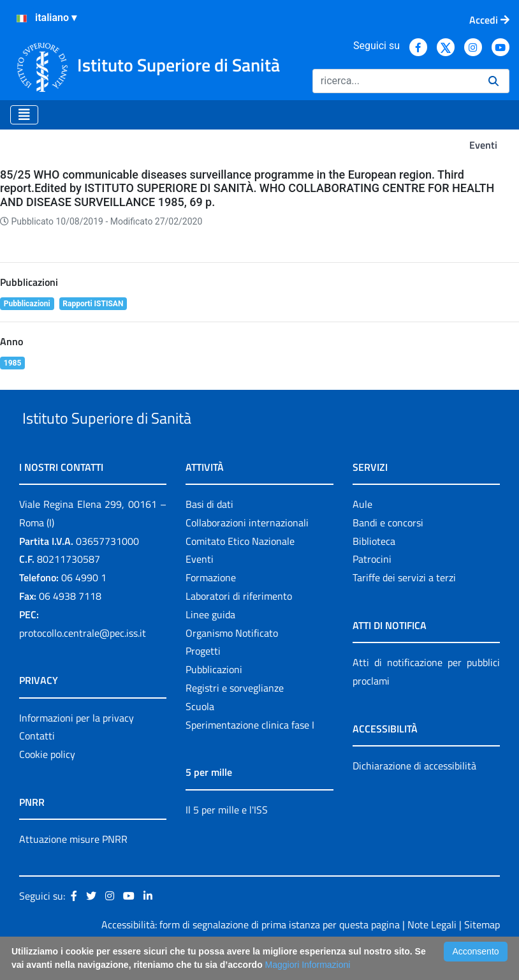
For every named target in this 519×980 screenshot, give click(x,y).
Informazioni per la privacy (77, 747)
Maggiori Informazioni (308, 965)
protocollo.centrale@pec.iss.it (83, 662)
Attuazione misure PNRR (73, 868)
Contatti (37, 766)
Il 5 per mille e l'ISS (227, 839)
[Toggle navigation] (24, 115)
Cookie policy (47, 783)
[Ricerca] (395, 81)
